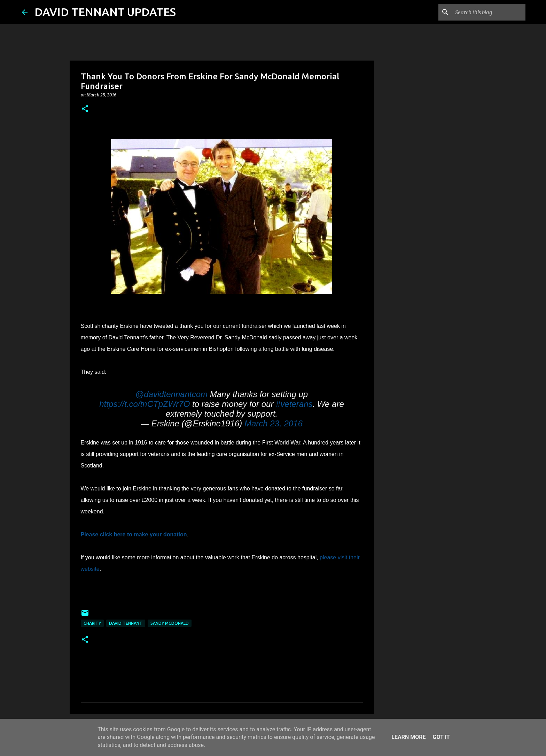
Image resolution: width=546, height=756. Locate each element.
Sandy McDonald (170, 623)
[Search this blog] (489, 12)
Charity (92, 623)
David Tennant (126, 623)
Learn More (408, 737)
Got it (441, 737)
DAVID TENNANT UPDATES (105, 12)
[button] (85, 109)
